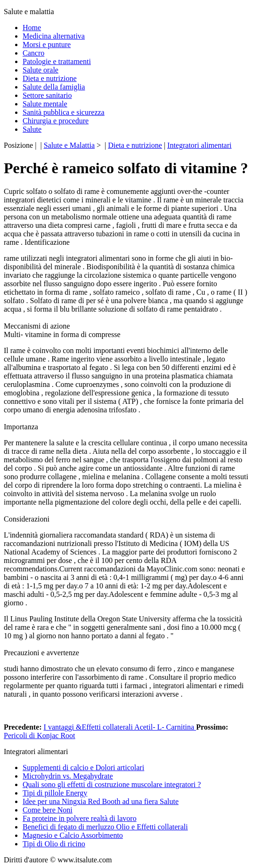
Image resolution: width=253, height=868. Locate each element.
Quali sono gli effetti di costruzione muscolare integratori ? (112, 784)
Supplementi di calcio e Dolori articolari (83, 768)
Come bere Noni (48, 810)
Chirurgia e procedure (56, 121)
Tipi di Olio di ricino (54, 844)
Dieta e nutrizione (50, 78)
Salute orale (41, 70)
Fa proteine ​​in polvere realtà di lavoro (80, 818)
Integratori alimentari (199, 145)
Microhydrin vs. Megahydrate (68, 776)
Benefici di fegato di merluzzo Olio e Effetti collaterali (105, 827)
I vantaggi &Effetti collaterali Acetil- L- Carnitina (120, 727)
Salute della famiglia (54, 87)
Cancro (33, 53)
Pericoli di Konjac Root (40, 735)
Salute (32, 129)
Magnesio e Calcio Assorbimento (73, 835)
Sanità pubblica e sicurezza (64, 112)
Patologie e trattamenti (57, 61)
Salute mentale (45, 104)
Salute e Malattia (69, 145)
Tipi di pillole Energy (55, 793)
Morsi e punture (47, 44)
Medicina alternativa (54, 36)
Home (32, 28)
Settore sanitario (47, 95)
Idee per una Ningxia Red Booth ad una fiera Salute (101, 801)
